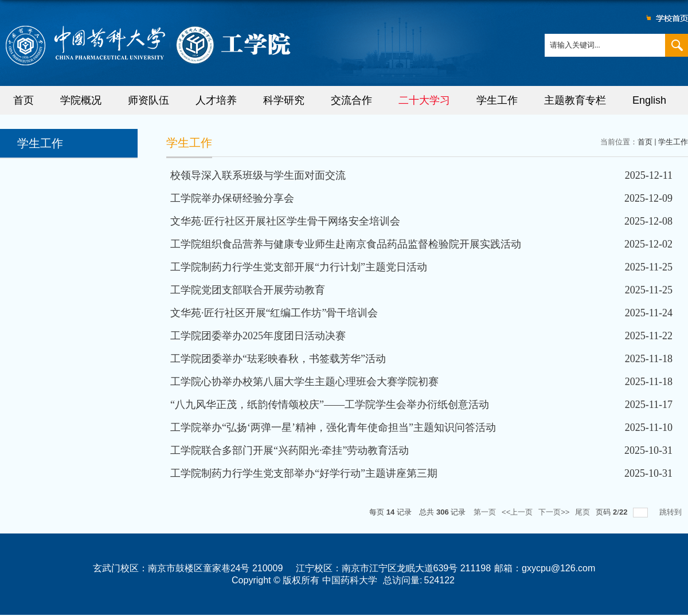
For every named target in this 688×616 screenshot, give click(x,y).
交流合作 (351, 100)
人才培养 (216, 100)
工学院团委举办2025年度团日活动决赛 (258, 336)
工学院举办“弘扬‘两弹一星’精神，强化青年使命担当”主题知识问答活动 (333, 427)
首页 (24, 100)
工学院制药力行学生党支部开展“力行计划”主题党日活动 (299, 267)
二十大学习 (424, 100)
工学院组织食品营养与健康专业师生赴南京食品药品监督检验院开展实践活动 (346, 244)
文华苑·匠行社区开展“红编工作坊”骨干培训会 (274, 313)
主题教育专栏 (575, 100)
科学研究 (284, 100)
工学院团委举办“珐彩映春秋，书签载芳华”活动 (278, 359)
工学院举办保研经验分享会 (232, 198)
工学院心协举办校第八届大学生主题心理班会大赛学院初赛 (304, 382)
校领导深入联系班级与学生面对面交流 (258, 175)
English (649, 100)
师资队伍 (148, 100)
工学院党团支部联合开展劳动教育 (248, 290)
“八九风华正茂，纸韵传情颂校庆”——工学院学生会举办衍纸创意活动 (330, 405)
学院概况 (81, 100)
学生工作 (497, 100)
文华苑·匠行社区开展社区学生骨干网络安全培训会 (285, 221)
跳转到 (672, 512)
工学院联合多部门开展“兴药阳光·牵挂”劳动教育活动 (290, 450)
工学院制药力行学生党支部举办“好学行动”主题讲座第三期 (304, 473)
